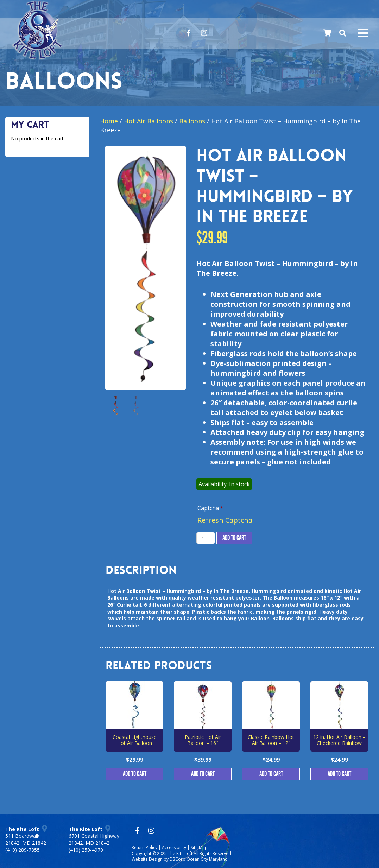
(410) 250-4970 (86, 850)
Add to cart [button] (135, 774)
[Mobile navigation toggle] (363, 33)
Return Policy (144, 847)
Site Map (199, 847)
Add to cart (234, 538)
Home (109, 121)
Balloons (192, 121)
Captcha (210, 508)
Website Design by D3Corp (159, 859)
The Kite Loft (180, 853)
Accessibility (174, 847)
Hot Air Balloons (149, 121)
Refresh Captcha (225, 520)
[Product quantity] (206, 538)
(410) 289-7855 (23, 850)
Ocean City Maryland (207, 859)
